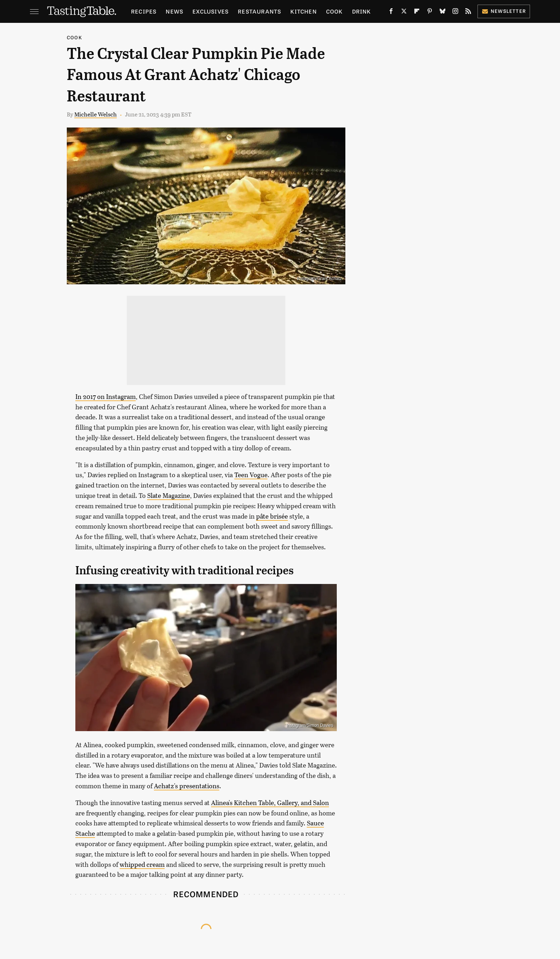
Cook (334, 11)
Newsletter (504, 11)
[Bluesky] (442, 13)
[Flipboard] (417, 13)
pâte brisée (272, 516)
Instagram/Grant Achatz (319, 279)
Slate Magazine (169, 495)
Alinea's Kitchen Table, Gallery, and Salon (270, 803)
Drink (362, 11)
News (174, 11)
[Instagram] (455, 13)
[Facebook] (391, 13)
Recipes (144, 11)
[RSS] (468, 13)
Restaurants (259, 11)
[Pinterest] (430, 13)
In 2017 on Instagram (106, 396)
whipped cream (142, 864)
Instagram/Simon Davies (310, 725)
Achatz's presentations (187, 786)
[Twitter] (404, 13)
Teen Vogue (251, 475)
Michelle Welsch (96, 114)
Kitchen (303, 11)
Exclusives (211, 11)
